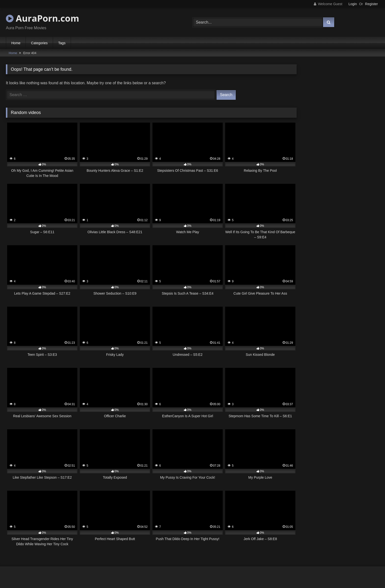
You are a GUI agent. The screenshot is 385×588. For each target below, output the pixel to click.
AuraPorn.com (42, 18)
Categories (39, 43)
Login (353, 4)
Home (16, 43)
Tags (62, 43)
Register (371, 4)
